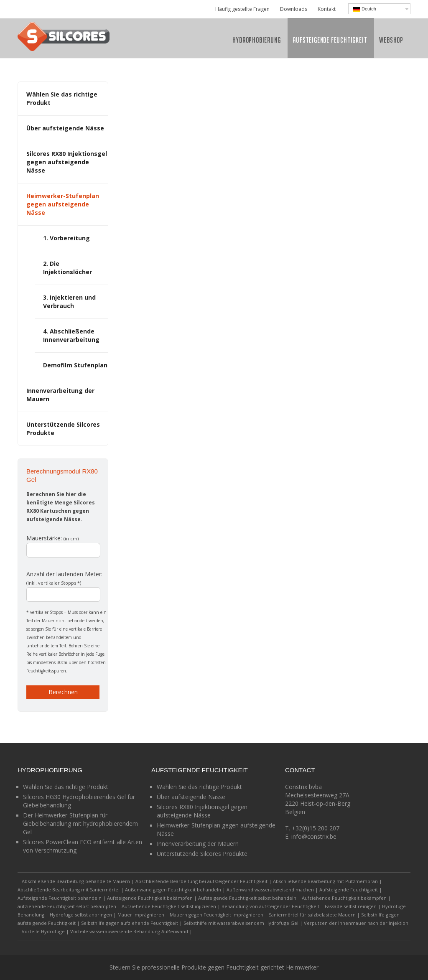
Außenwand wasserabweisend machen (270, 890)
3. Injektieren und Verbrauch (69, 302)
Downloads (294, 9)
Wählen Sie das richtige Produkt (66, 787)
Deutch (364, 9)
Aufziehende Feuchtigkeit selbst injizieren (169, 906)
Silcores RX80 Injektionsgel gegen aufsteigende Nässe (67, 162)
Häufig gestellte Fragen (242, 9)
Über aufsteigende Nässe (65, 128)
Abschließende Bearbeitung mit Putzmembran (325, 881)
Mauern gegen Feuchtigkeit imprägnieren (217, 915)
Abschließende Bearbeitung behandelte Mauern (76, 881)
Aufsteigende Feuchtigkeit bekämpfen (150, 898)
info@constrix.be (314, 836)
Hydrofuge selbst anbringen (81, 915)
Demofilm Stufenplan (75, 365)
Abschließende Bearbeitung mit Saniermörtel (69, 890)
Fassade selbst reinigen (351, 906)
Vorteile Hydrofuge (43, 931)
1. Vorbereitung (66, 238)
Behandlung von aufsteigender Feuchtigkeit (270, 906)
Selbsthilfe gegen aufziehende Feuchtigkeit (130, 923)
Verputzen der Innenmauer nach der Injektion (356, 923)
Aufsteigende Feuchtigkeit (330, 40)
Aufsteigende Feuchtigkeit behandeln (60, 898)
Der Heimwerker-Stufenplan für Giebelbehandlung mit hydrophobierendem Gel (80, 823)
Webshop (391, 40)
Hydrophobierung (256, 40)
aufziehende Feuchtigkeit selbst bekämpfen (67, 906)
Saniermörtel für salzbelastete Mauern (312, 915)
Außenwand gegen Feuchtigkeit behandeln (173, 890)
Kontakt (327, 9)
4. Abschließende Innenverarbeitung (71, 335)
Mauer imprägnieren (141, 915)
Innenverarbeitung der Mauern (198, 844)
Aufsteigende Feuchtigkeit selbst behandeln (247, 898)
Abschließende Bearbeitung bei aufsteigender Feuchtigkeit (201, 881)
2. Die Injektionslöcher (68, 268)
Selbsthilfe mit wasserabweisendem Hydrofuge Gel (241, 923)
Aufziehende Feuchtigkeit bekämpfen (344, 898)
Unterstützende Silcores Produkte (202, 854)
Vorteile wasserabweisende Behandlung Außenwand (129, 931)
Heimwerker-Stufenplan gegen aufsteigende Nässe (63, 204)
